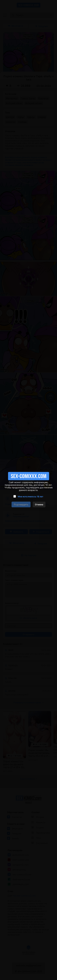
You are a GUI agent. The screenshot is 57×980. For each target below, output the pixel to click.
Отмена (39, 504)
